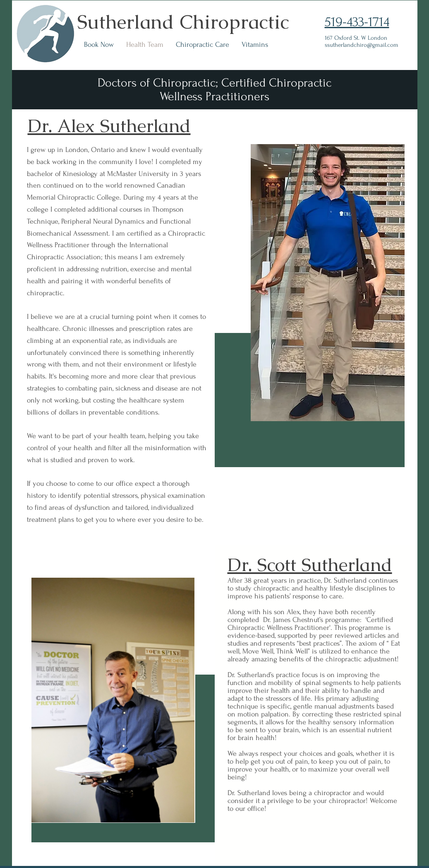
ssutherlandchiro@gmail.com (362, 45)
